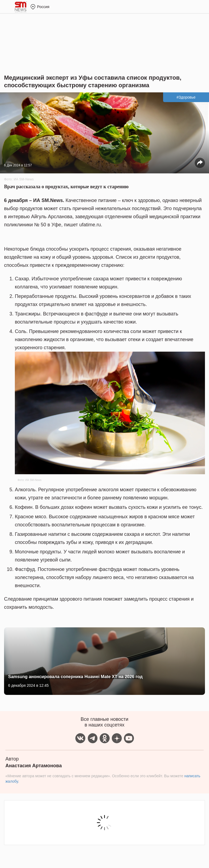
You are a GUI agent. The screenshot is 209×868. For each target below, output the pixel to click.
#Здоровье (186, 97)
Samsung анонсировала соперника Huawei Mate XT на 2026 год (75, 677)
